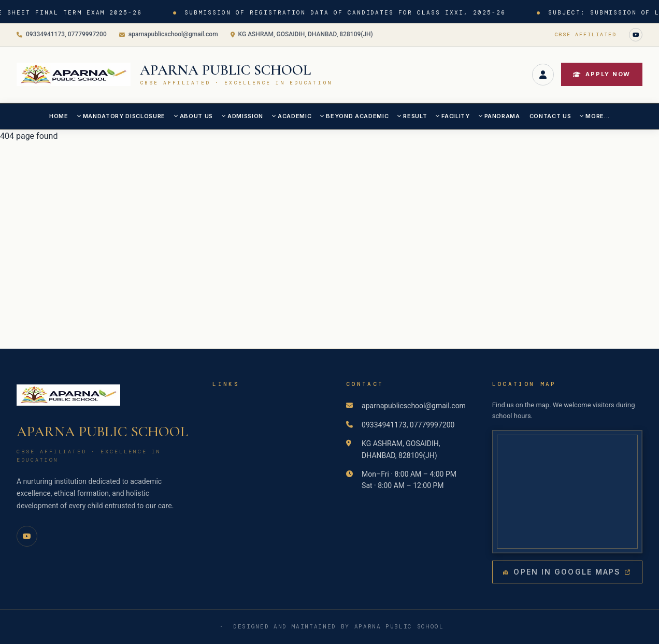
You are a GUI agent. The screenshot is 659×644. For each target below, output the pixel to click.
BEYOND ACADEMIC (357, 116)
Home (59, 116)
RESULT (415, 116)
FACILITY (455, 116)
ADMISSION (245, 116)
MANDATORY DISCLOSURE (124, 116)
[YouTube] (636, 35)
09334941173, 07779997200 (62, 34)
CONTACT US (550, 116)
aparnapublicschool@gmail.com (169, 34)
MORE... (598, 116)
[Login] (543, 75)
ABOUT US (196, 116)
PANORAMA (502, 116)
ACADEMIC (295, 116)
